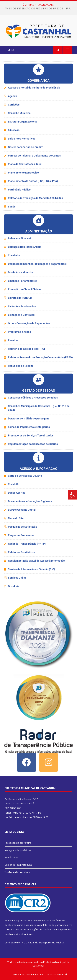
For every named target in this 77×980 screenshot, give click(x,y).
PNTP (20, 942)
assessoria (30, 925)
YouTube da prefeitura (17, 872)
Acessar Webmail (57, 974)
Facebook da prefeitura (18, 843)
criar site (27, 920)
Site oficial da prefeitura (18, 865)
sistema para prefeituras (50, 920)
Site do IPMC (12, 857)
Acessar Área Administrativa (28, 974)
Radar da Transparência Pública (46, 942)
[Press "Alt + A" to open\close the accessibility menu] (72, 495)
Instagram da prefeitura (18, 850)
